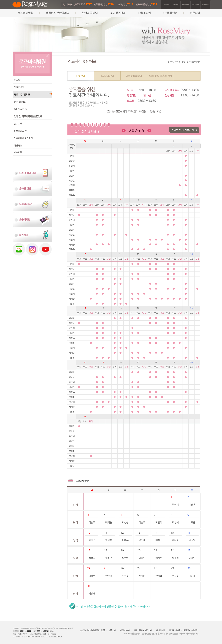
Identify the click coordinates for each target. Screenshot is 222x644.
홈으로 (170, 62)
